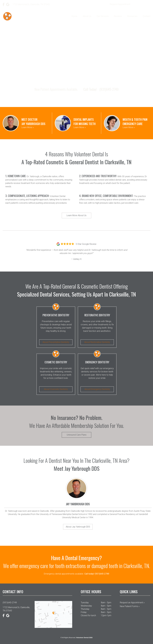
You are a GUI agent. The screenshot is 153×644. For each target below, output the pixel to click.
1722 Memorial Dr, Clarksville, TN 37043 (16, 609)
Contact (147, 16)
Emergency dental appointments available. (76, 574)
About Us (87, 16)
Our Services (103, 16)
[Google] (8, 4)
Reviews (118, 16)
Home (74, 16)
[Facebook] (4, 4)
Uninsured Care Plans (77, 435)
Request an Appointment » (132, 603)
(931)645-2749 (142, 4)
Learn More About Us (76, 215)
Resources (132, 16)
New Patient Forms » (130, 606)
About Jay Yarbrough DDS (78, 527)
